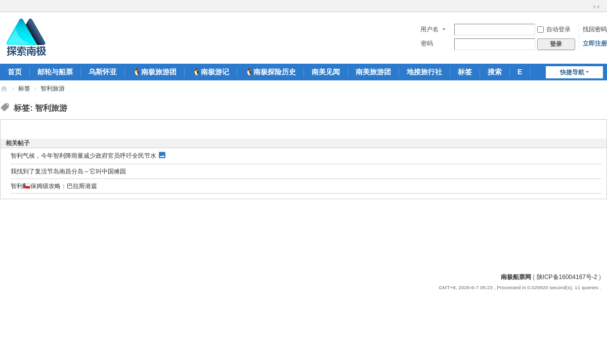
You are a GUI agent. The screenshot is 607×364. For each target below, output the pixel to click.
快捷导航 (572, 72)
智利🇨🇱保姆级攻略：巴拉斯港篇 (54, 186)
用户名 (429, 29)
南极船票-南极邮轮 (4, 89)
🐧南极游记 (211, 72)
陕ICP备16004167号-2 (567, 277)
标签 (465, 72)
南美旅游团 (373, 72)
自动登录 (554, 29)
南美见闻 (326, 72)
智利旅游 (53, 88)
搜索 (495, 72)
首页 (15, 72)
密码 (427, 43)
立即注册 (595, 43)
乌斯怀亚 (103, 72)
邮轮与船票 (55, 72)
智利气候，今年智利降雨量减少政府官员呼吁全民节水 (83, 156)
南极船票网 (516, 277)
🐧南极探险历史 (270, 72)
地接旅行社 (424, 72)
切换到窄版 (596, 7)
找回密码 (595, 29)
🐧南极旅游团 (155, 72)
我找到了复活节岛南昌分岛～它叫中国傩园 (68, 171)
